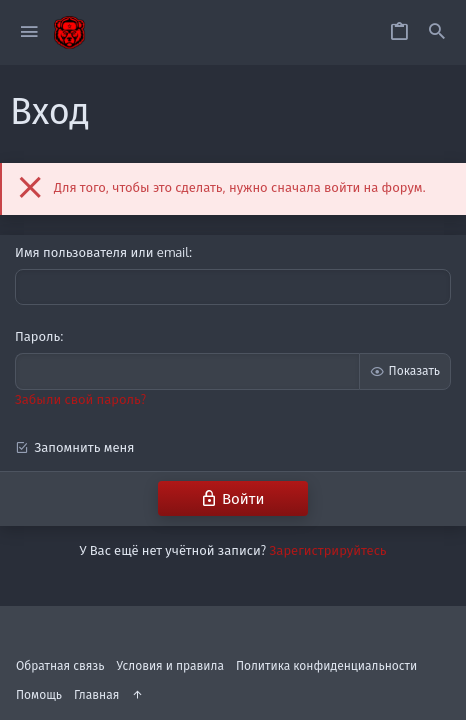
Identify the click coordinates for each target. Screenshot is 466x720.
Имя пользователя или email (102, 252)
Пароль (37, 336)
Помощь (39, 694)
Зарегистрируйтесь (328, 550)
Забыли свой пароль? (80, 399)
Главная (96, 694)
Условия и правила (170, 665)
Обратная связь (60, 665)
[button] (29, 32)
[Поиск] (437, 32)
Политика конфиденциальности (326, 665)
